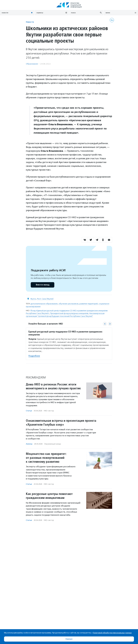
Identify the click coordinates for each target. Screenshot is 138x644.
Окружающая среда (53, 444)
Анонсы (29, 444)
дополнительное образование (44, 304)
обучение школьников (69, 304)
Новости (30, 22)
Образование (32, 64)
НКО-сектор (49, 411)
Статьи (29, 411)
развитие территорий (89, 304)
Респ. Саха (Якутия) (45, 299)
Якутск (33, 299)
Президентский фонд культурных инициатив (69, 313)
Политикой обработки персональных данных (112, 633)
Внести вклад (42, 285)
